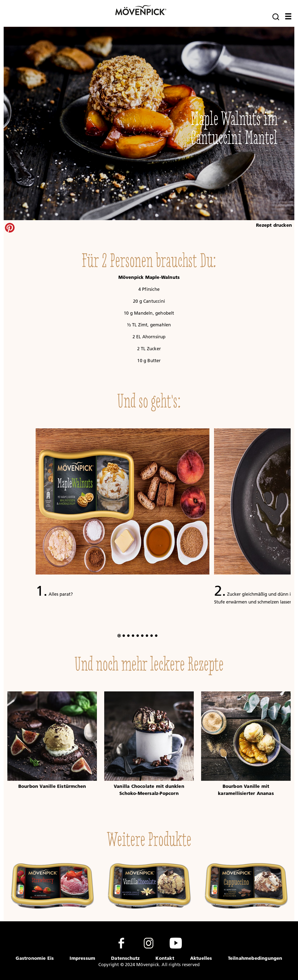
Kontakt (165, 958)
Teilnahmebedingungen (255, 958)
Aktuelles (201, 958)
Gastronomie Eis (35, 958)
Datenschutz (125, 958)
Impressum (82, 958)
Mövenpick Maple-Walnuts (149, 277)
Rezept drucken (274, 225)
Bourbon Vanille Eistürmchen (52, 786)
